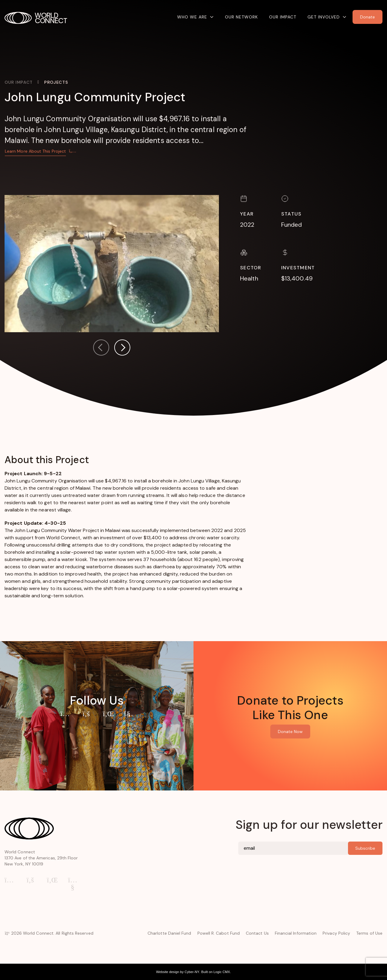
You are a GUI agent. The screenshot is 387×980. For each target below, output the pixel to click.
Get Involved (324, 17)
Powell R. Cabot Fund (219, 933)
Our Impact (283, 17)
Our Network (241, 17)
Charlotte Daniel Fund (169, 933)
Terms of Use (369, 933)
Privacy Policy (336, 933)
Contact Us (257, 933)
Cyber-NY (192, 972)
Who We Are (192, 17)
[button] (122, 349)
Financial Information (296, 933)
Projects (56, 82)
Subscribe (365, 848)
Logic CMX (222, 972)
